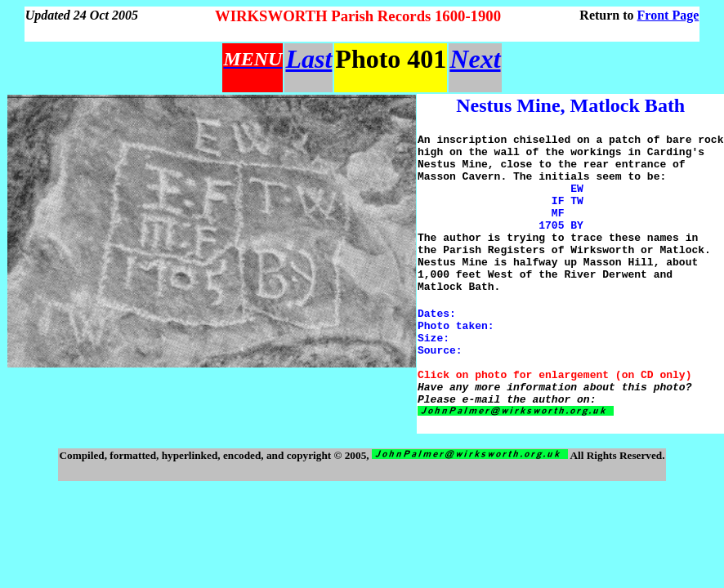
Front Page (668, 15)
